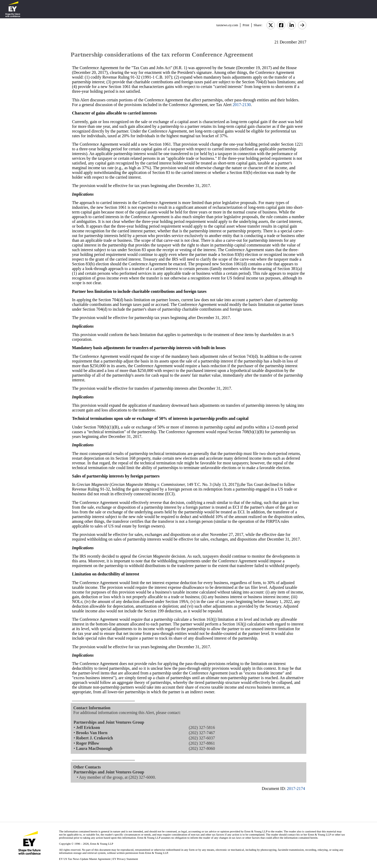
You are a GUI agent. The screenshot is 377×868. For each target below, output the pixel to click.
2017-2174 (296, 789)
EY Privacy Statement (125, 859)
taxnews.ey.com (227, 25)
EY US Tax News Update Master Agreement (85, 859)
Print (246, 25)
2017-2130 (242, 105)
